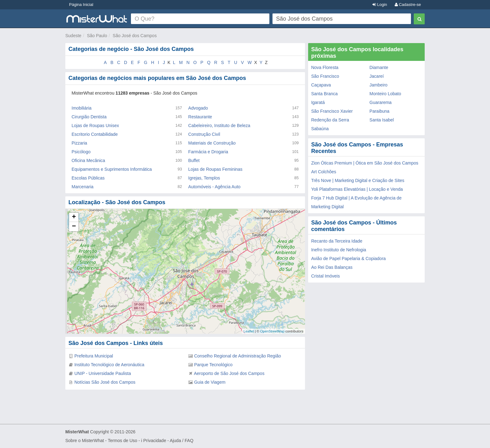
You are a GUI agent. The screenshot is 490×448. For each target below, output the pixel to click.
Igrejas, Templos (204, 178)
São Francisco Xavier (332, 111)
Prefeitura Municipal (94, 356)
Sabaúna (320, 129)
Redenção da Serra (330, 120)
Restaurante (200, 117)
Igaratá (318, 102)
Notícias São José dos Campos (105, 382)
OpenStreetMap (272, 331)
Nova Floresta (325, 67)
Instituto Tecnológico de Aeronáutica (109, 365)
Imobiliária (82, 108)
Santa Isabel (382, 120)
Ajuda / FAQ (181, 441)
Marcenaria (82, 187)
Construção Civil (204, 134)
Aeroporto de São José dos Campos (229, 373)
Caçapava (321, 85)
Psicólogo (81, 152)
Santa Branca (325, 94)
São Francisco (325, 76)
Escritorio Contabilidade (95, 134)
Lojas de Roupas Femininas (215, 169)
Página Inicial (81, 5)
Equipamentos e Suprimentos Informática (112, 169)
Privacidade (155, 441)
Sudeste (73, 36)
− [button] (74, 227)
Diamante (379, 67)
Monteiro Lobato (385, 94)
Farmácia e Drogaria (208, 152)
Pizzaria (79, 143)
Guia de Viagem (210, 382)
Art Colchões (324, 172)
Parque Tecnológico (213, 365)
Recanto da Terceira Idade (337, 241)
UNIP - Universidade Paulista (103, 373)
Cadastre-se (408, 5)
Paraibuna (379, 111)
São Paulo (97, 36)
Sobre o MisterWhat (85, 441)
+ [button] (74, 217)
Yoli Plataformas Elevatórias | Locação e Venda (357, 189)
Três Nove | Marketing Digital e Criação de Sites (358, 180)
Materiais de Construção (212, 143)
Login (380, 5)
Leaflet (249, 331)
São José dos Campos (135, 36)
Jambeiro (378, 85)
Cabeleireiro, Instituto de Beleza (219, 126)
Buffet (194, 160)
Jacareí (377, 76)
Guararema (380, 102)
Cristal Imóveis (326, 276)
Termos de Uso (122, 441)
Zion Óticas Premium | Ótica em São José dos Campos (365, 163)
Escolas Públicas (88, 178)
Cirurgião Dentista (89, 117)
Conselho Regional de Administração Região (237, 356)
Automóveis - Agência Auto (214, 187)
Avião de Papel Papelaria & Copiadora (349, 258)
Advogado (198, 108)
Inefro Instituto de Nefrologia (339, 250)
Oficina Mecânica (88, 160)
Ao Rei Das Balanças (332, 267)
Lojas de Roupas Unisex (95, 126)
